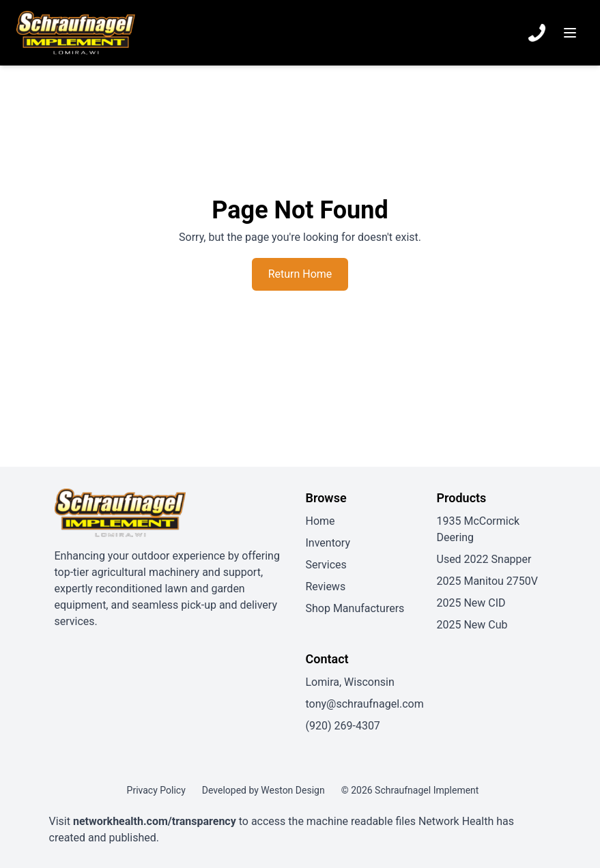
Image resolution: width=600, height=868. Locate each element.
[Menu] (570, 33)
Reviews (326, 587)
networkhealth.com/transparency (155, 821)
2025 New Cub (472, 625)
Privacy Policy (156, 790)
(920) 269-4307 (343, 726)
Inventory (328, 543)
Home (320, 521)
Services (326, 565)
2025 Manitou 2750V (487, 581)
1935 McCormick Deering (478, 529)
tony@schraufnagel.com (365, 704)
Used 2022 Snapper (484, 559)
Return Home (300, 274)
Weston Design (292, 790)
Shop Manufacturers (355, 608)
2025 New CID (471, 603)
